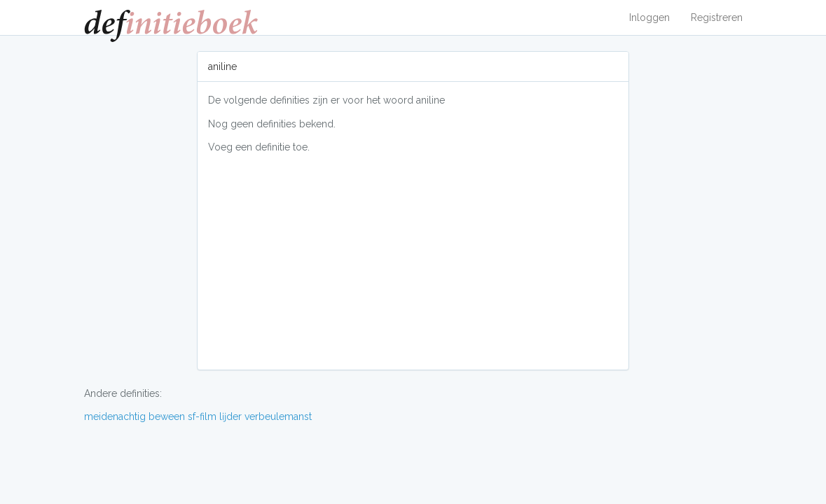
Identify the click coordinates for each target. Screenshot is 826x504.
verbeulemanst (278, 416)
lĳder (230, 416)
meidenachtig (115, 416)
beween (167, 416)
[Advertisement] (413, 261)
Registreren (717, 17)
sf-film (202, 416)
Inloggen (649, 17)
